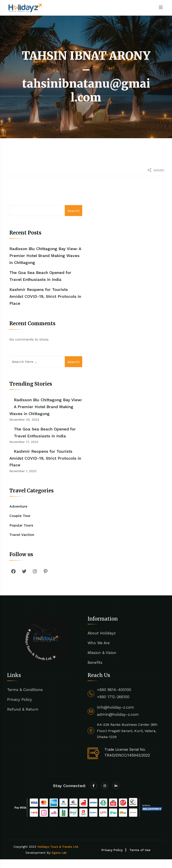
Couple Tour (20, 516)
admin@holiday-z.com (118, 714)
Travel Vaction (22, 535)
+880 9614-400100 (114, 690)
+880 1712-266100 (113, 697)
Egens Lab (59, 853)
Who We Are (99, 643)
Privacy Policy (20, 699)
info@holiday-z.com (115, 707)
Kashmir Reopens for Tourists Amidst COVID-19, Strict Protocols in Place (45, 296)
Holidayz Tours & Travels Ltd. (58, 847)
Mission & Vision (102, 653)
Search (73, 211)
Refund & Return (23, 709)
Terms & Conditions (25, 690)
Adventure (18, 506)
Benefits (95, 662)
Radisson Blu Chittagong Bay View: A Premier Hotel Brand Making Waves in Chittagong (45, 255)
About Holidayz (102, 633)
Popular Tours (21, 525)
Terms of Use (140, 850)
